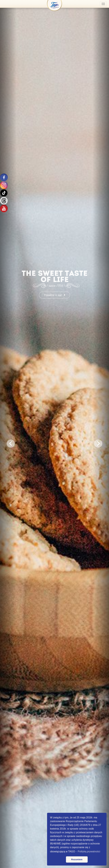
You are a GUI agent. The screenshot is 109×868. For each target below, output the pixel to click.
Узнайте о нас (54, 295)
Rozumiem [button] (77, 859)
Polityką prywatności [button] (89, 851)
